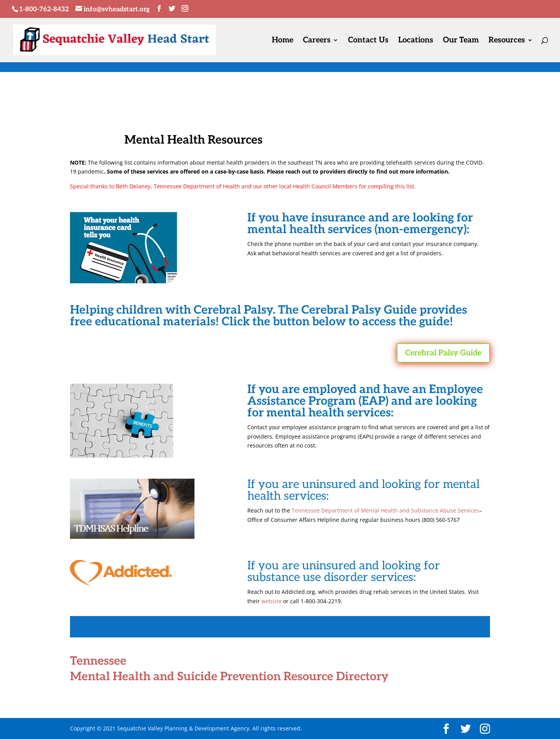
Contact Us (368, 41)
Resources (507, 41)
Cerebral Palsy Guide (443, 353)
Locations (416, 41)
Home (283, 41)
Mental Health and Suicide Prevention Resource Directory (229, 677)
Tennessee (98, 661)
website (271, 601)
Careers (317, 41)
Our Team (461, 41)
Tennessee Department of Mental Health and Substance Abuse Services (385, 510)
